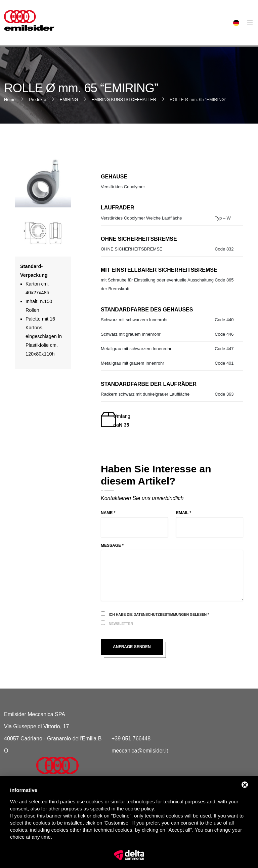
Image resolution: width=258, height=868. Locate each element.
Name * (108, 513)
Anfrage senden (132, 647)
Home (10, 99)
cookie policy (140, 809)
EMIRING (69, 99)
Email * (184, 513)
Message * (112, 545)
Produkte (37, 99)
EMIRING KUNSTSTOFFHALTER (124, 99)
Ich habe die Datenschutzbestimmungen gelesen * (159, 614)
